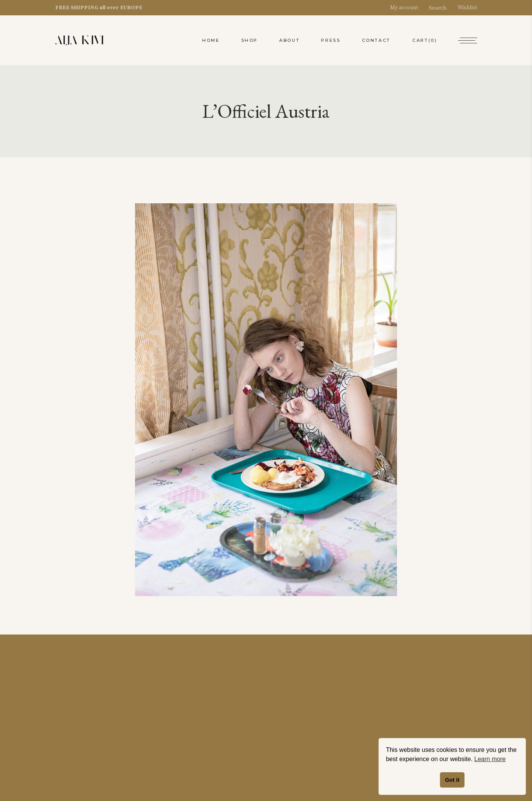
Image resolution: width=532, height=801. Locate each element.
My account (408, 8)
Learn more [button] (490, 759)
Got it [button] (452, 780)
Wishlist (464, 8)
